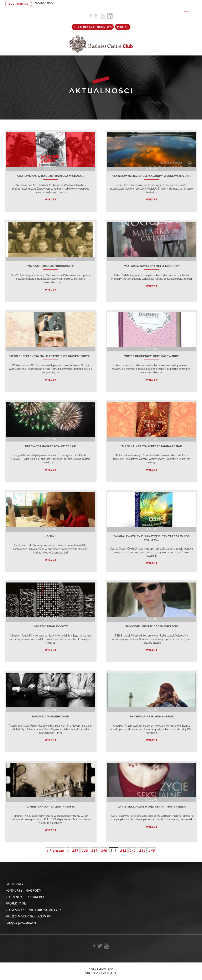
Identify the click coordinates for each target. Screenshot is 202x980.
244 (142, 850)
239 (94, 850)
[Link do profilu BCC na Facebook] (91, 16)
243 (133, 850)
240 (104, 850)
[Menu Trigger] (186, 9)
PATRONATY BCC (18, 884)
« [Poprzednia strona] (68, 850)
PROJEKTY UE (16, 903)
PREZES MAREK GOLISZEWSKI (28, 916)
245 (152, 850)
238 (85, 850)
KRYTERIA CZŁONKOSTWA (93, 27)
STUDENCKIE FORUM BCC (25, 897)
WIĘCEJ (50, 199)
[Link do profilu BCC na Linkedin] (110, 16)
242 (123, 850)
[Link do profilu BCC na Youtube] (103, 16)
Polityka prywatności (21, 923)
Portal (123, 27)
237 (75, 850)
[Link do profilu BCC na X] (96, 16)
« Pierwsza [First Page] (55, 850)
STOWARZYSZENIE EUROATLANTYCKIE (35, 910)
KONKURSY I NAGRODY (23, 890)
